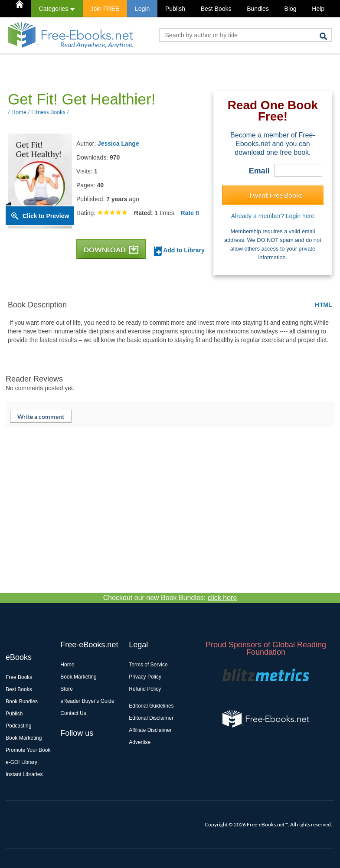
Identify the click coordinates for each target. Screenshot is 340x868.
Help (318, 9)
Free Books (19, 677)
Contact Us (73, 713)
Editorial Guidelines (151, 706)
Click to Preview (46, 216)
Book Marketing (24, 738)
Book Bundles (22, 702)
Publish (175, 9)
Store (67, 689)
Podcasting (18, 726)
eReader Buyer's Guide (87, 701)
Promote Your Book (28, 750)
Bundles (258, 9)
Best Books (216, 9)
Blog (291, 9)
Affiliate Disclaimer (150, 730)
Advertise (140, 742)
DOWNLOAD (111, 250)
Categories (57, 9)
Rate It (190, 213)
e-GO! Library (21, 762)
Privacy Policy (145, 677)
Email (259, 171)
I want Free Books (276, 195)
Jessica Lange (118, 144)
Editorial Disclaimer (151, 718)
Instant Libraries (24, 774)
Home (67, 665)
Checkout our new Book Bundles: (170, 598)
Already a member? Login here (273, 216)
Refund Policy (145, 689)
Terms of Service (148, 665)
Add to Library (179, 251)
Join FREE (105, 9)
